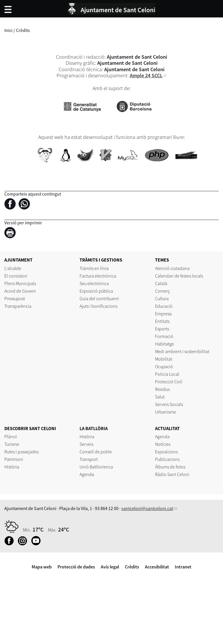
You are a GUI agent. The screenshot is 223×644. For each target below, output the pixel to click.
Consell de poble (96, 452)
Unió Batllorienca (96, 467)
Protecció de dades (76, 567)
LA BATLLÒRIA (94, 428)
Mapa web (42, 567)
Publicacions (167, 459)
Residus (162, 389)
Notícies (163, 444)
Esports (162, 329)
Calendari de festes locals (179, 276)
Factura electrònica (98, 276)
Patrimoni (14, 459)
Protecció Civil (169, 382)
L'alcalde (13, 268)
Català (161, 283)
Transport (89, 459)
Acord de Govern (20, 291)
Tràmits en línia (94, 268)
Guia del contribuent (99, 298)
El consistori (16, 276)
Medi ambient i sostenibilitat (182, 351)
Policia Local (167, 374)
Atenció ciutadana (172, 268)
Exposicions (166, 452)
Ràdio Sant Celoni (172, 474)
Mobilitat (164, 359)
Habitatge (164, 344)
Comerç (162, 291)
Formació (164, 336)
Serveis (86, 444)
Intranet (183, 567)
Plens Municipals (20, 283)
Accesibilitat (157, 567)
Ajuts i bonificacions (98, 306)
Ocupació (164, 366)
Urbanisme (166, 412)
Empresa (163, 314)
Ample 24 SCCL (146, 75)
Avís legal (110, 567)
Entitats (162, 321)
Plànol (11, 437)
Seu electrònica (94, 283)
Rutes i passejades (21, 452)
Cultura (162, 298)
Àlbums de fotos (170, 467)
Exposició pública (96, 291)
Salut (160, 397)
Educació (164, 306)
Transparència (18, 306)
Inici (8, 30)
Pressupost (15, 298)
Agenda (87, 474)
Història (12, 467)
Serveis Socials (169, 404)
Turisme (12, 444)
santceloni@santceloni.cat (147, 508)
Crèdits (132, 567)
